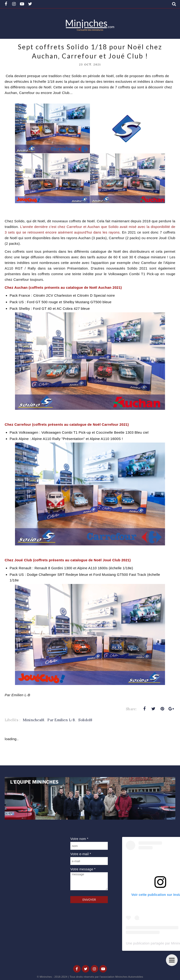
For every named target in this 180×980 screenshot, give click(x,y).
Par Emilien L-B (61, 720)
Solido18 (85, 720)
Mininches (46, 977)
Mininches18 (33, 720)
